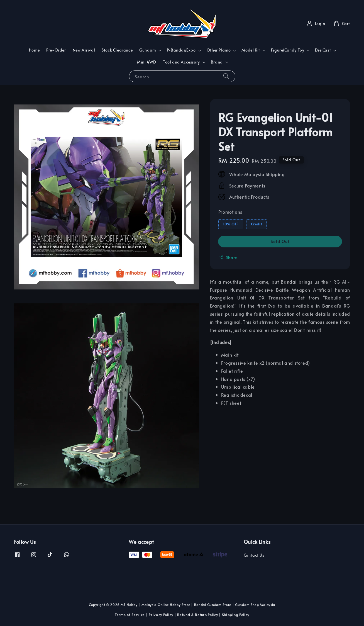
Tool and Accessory (181, 62)
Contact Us (254, 555)
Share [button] (228, 258)
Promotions (230, 212)
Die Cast (323, 50)
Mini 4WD (147, 62)
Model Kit (251, 50)
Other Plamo (219, 50)
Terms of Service (130, 615)
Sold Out (280, 241)
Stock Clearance (117, 50)
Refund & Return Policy (197, 615)
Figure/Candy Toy (288, 50)
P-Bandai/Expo (181, 50)
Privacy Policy (161, 615)
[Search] (226, 76)
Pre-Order (56, 50)
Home (34, 50)
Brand (217, 62)
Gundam (148, 50)
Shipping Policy (236, 615)
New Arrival (84, 50)
